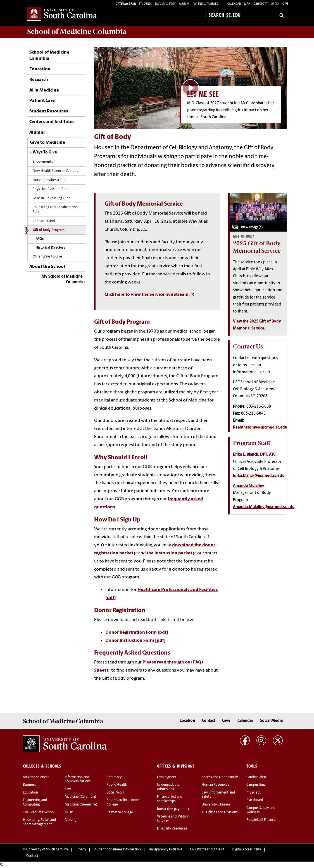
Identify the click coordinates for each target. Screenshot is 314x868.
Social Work (115, 793)
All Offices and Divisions (220, 812)
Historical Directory (50, 248)
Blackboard (255, 800)
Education (40, 69)
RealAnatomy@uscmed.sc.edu (260, 428)
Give (285, 4)
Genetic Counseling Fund (52, 198)
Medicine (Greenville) (81, 805)
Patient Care (42, 101)
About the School (47, 267)
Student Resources (49, 111)
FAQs (40, 239)
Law (68, 789)
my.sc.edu (254, 793)
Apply (275, 4)
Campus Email (257, 785)
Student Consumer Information (117, 850)
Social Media (271, 721)
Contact (209, 721)
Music (69, 812)
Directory (261, 4)
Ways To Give (45, 152)
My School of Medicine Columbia (62, 279)
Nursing (71, 820)
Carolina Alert (256, 777)
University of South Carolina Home (62, 14)
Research (39, 80)
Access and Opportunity (220, 777)
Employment (167, 777)
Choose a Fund (44, 221)
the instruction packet (169, 553)
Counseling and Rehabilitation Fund (55, 210)
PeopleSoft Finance (261, 820)
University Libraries (216, 805)
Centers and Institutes (52, 122)
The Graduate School (39, 812)
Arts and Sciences (36, 777)
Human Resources (215, 785)
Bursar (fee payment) (173, 809)
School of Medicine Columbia (77, 32)
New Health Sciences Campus (55, 171)
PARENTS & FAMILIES (205, 4)
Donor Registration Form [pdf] (137, 633)
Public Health (117, 785)
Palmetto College (120, 812)
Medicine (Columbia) (80, 797)
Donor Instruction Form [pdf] (135, 641)
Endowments (43, 162)
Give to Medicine (47, 143)
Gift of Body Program (49, 230)
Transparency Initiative (165, 850)
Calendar (234, 4)
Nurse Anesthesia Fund (50, 180)
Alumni (37, 133)
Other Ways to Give (47, 257)
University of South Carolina (47, 850)
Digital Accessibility (246, 850)
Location (187, 721)
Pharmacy (114, 777)
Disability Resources (172, 829)
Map (247, 4)
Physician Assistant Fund (51, 189)
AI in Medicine (44, 90)
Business (29, 785)
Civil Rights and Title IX (207, 850)
